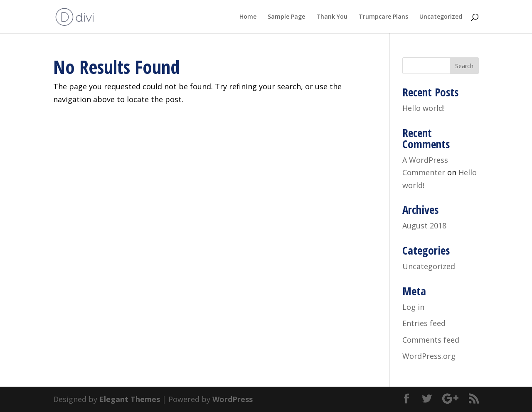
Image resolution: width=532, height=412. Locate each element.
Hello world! (424, 108)
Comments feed (431, 340)
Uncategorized (441, 17)
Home (248, 17)
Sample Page (286, 17)
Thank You (332, 17)
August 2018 (424, 226)
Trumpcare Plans (383, 17)
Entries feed (424, 323)
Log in (413, 307)
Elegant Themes (130, 399)
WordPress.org (429, 356)
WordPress (233, 399)
